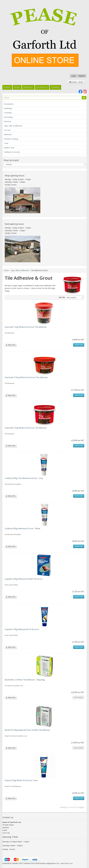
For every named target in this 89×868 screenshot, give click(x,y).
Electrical (7, 121)
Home (7, 87)
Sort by (62, 297)
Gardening (8, 108)
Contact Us (42, 87)
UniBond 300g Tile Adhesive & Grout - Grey (24, 478)
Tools (6, 143)
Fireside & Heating (11, 139)
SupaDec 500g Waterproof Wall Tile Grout (23, 579)
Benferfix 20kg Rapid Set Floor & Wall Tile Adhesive (27, 730)
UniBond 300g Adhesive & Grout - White (22, 528)
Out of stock (78, 697)
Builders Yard (9, 148)
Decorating (8, 117)
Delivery (55, 87)
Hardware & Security (12, 152)
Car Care (7, 130)
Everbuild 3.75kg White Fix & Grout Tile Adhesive (26, 377)
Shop (17, 87)
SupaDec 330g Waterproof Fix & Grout (22, 629)
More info (11, 345)
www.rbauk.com (67, 863)
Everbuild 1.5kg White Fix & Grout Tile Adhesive (26, 327)
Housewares (9, 104)
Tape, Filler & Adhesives (13, 126)
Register (82, 76)
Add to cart (79, 345)
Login (73, 76)
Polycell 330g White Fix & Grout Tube (21, 780)
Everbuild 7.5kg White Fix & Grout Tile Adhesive (26, 428)
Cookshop (8, 113)
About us (28, 87)
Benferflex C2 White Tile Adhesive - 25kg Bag (25, 680)
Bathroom (8, 135)
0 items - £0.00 (76, 82)
